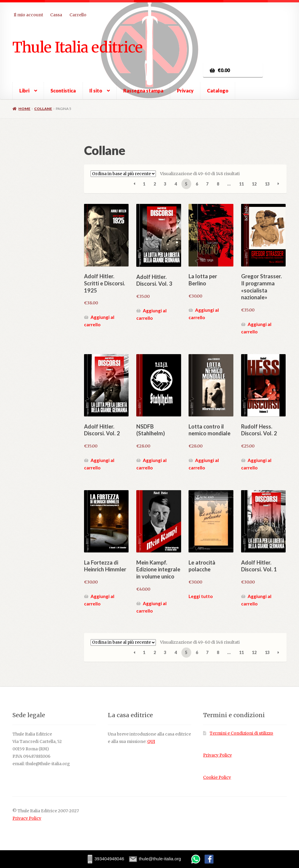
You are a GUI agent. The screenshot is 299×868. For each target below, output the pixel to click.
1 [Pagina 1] (144, 184)
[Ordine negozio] (123, 174)
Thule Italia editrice (77, 47)
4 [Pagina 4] (176, 184)
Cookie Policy (217, 777)
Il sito (96, 91)
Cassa (56, 15)
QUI (151, 742)
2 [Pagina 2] (155, 184)
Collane (43, 109)
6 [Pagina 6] (197, 184)
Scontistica (63, 91)
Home (24, 109)
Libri (24, 91)
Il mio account (28, 15)
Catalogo (218, 91)
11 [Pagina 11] (241, 184)
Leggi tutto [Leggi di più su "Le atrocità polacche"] (201, 596)
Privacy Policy (217, 755)
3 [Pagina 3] (165, 184)
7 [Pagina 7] (207, 184)
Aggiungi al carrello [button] (99, 321)
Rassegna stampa (143, 91)
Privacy (185, 91)
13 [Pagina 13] (267, 184)
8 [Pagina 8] (218, 184)
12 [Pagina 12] (254, 184)
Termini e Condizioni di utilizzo (241, 733)
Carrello (78, 15)
